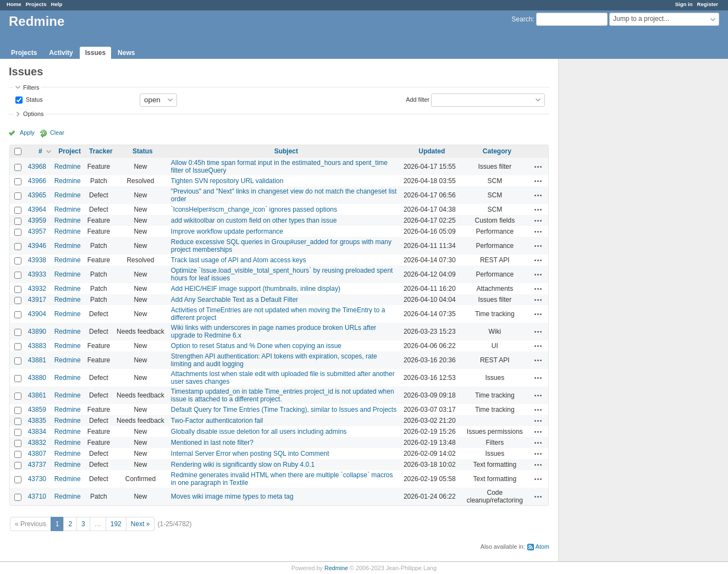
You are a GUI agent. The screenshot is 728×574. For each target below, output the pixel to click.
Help (57, 4)
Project (70, 151)
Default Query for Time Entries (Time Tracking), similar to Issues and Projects (284, 410)
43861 (37, 395)
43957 (37, 231)
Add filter (418, 99)
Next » (140, 524)
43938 (37, 260)
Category (497, 151)
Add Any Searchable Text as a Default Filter (235, 300)
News (126, 53)
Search (522, 19)
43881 (37, 360)
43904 (37, 314)
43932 (37, 289)
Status (34, 99)
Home (14, 4)
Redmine (68, 167)
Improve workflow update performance (227, 231)
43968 (37, 167)
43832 (37, 443)
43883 (37, 346)
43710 (37, 496)
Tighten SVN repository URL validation (227, 181)
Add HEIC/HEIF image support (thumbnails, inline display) (256, 289)
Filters (31, 87)
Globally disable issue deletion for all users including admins (259, 432)
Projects (36, 4)
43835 (37, 421)
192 (116, 524)
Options (33, 114)
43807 (37, 454)
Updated (432, 151)
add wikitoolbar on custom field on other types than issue (254, 220)
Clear (57, 133)
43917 (37, 300)
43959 (37, 220)
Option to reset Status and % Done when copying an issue (256, 346)
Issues (95, 53)
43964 (37, 209)
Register (708, 4)
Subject (286, 151)
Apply (27, 133)
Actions (538, 167)
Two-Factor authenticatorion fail (217, 421)
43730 (37, 479)
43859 (37, 410)
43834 (37, 432)
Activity (61, 53)
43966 (37, 181)
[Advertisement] (614, 231)
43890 (37, 332)
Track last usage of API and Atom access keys (239, 260)
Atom (542, 547)
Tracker (101, 151)
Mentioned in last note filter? (212, 443)
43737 (37, 465)
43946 (37, 246)
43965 (37, 195)
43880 (37, 378)
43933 (37, 274)
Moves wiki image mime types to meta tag (232, 496)
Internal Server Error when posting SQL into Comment (250, 454)
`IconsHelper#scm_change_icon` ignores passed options (254, 209)
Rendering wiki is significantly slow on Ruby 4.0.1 (243, 465)
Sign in (684, 4)
